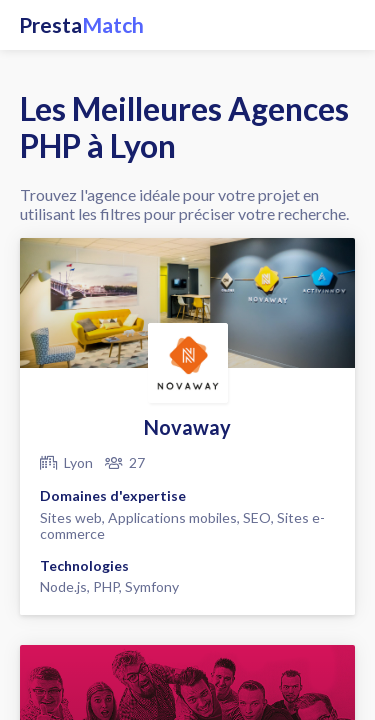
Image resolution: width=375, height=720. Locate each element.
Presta (81, 25)
